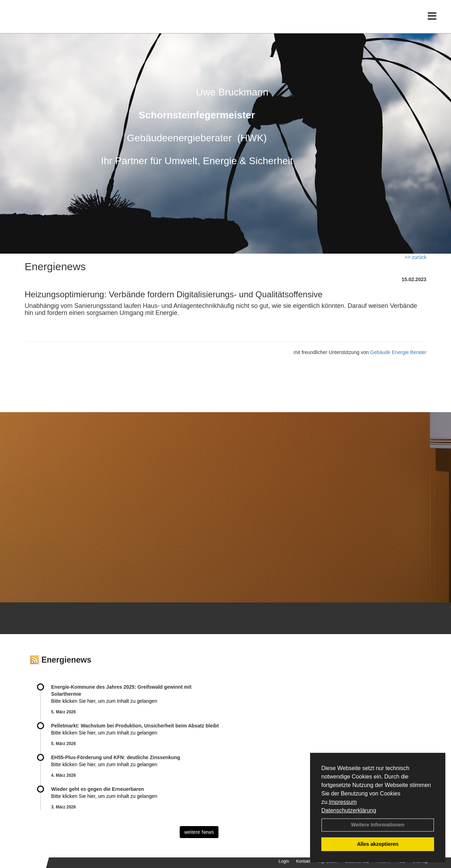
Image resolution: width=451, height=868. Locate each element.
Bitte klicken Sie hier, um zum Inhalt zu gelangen (104, 701)
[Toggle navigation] (432, 20)
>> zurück (416, 257)
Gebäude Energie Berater (398, 352)
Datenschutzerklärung (349, 810)
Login (284, 861)
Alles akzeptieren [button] (378, 844)
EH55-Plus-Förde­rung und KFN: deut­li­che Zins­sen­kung (116, 757)
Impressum (343, 802)
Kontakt (303, 861)
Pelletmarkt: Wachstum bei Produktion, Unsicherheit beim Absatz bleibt (135, 726)
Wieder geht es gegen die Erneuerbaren (98, 789)
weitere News (199, 832)
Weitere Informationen (378, 825)
